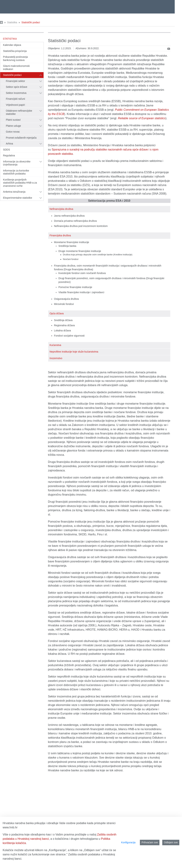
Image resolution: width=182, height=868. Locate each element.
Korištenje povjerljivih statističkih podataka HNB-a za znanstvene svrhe (20, 183)
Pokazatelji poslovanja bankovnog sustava (15, 58)
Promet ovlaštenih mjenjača (21, 138)
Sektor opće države (17, 87)
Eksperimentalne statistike (18, 198)
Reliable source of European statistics (142, 118)
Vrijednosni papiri (15, 105)
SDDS (6, 150)
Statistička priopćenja (15, 51)
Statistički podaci (31, 22)
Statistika (12, 22)
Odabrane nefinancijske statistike (19, 112)
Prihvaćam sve (150, 842)
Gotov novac (13, 132)
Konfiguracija (128, 842)
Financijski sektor (15, 81)
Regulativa (9, 155)
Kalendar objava (12, 45)
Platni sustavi (13, 120)
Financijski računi (15, 99)
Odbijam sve (171, 842)
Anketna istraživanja (14, 192)
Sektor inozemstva (16, 93)
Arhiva (9, 144)
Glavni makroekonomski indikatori (16, 68)
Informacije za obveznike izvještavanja (17, 163)
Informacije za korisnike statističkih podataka (16, 172)
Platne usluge (13, 126)
